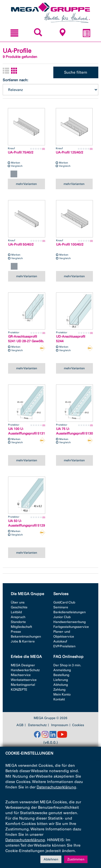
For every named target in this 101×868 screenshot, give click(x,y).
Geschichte (19, 607)
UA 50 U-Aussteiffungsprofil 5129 (27, 523)
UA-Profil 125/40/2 (69, 152)
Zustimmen (76, 859)
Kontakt (59, 699)
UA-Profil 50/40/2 (21, 244)
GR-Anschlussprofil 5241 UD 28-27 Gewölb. (26, 339)
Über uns (18, 602)
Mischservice (21, 675)
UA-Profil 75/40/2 (21, 152)
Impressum (60, 725)
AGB (20, 725)
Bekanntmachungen (26, 637)
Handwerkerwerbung (69, 622)
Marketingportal (23, 685)
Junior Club (62, 617)
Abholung (61, 685)
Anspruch (18, 617)
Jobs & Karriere (23, 641)
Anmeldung (62, 670)
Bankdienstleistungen (69, 612)
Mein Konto (62, 694)
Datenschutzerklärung (56, 787)
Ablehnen (51, 859)
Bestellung (61, 675)
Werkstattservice (24, 680)
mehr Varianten (26, 184)
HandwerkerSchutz (25, 670)
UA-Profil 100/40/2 (70, 244)
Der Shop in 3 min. (67, 665)
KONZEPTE (19, 690)
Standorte (18, 622)
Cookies (78, 725)
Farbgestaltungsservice (71, 627)
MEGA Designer (23, 665)
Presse (16, 632)
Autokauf (60, 641)
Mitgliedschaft (21, 627)
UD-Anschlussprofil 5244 (71, 339)
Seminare (61, 607)
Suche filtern (76, 72)
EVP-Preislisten (64, 646)
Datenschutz (37, 725)
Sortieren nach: (15, 80)
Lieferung (61, 680)
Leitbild (16, 612)
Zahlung (59, 690)
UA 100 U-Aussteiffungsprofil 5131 (27, 431)
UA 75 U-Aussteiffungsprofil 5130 (74, 431)
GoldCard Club (64, 602)
